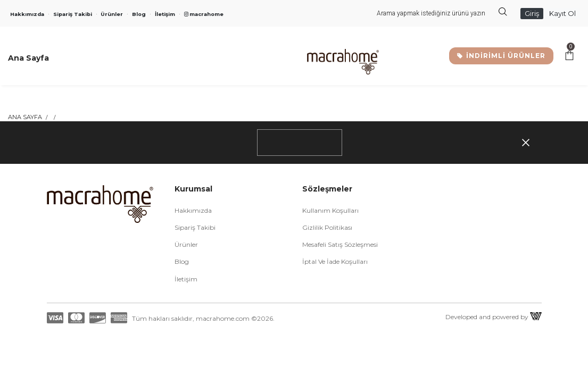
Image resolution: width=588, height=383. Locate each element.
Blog (139, 14)
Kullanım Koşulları (330, 210)
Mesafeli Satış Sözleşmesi (340, 244)
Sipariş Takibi (73, 14)
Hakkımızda (27, 14)
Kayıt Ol (562, 13)
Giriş (532, 13)
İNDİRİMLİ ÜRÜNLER (501, 56)
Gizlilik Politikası (327, 227)
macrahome (204, 14)
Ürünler (112, 14)
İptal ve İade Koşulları (335, 261)
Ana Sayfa (25, 117)
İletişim (165, 14)
